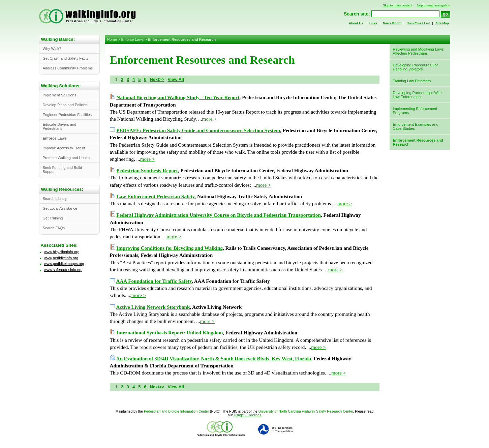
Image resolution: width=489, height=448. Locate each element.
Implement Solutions (60, 95)
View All (176, 79)
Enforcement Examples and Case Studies (416, 126)
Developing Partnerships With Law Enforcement (417, 95)
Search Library (55, 199)
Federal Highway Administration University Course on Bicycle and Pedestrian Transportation (219, 215)
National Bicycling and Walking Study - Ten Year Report (178, 97)
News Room (392, 23)
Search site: (357, 14)
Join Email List (419, 23)
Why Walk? (52, 49)
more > (209, 119)
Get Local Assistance (60, 208)
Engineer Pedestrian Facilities (67, 115)
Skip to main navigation (433, 5)
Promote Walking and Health (66, 158)
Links (373, 23)
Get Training (53, 218)
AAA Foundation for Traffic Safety (154, 281)
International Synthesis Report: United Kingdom (170, 333)
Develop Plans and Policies (65, 105)
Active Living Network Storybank (153, 307)
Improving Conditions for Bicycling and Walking (170, 248)
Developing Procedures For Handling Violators (416, 67)
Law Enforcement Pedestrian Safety (155, 197)
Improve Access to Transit (64, 148)
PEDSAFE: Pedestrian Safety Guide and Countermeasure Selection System (198, 130)
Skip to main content (398, 5)
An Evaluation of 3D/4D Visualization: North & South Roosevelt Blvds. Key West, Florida (213, 359)
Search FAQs (54, 228)
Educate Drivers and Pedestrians (60, 126)
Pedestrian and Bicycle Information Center (176, 411)
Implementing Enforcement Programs (415, 111)
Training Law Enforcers (412, 81)
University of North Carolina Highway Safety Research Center (306, 411)
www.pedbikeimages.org (64, 264)
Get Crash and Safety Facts (66, 58)
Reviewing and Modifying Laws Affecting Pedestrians (418, 51)
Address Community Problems (68, 68)
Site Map (442, 23)
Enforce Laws (132, 39)
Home (112, 39)
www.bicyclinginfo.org (62, 252)
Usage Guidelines (248, 415)
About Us (356, 23)
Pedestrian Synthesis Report (147, 171)
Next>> (157, 79)
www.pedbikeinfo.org (61, 258)
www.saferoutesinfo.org (63, 270)
